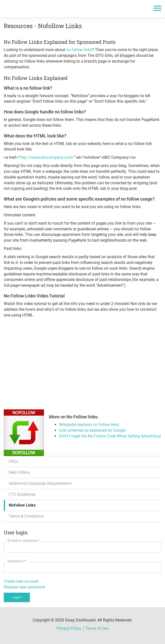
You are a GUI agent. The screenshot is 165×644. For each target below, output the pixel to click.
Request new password (24, 587)
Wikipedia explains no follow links (89, 425)
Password (17, 561)
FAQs (13, 461)
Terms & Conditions (26, 516)
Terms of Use (97, 628)
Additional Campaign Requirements (40, 483)
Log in (17, 597)
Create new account (21, 581)
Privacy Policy (69, 628)
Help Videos (19, 472)
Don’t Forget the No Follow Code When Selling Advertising (110, 436)
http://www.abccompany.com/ (47, 157)
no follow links (78, 50)
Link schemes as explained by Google (92, 430)
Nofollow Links (22, 505)
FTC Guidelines (22, 494)
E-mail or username (24, 541)
